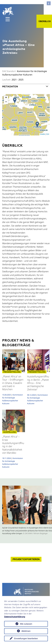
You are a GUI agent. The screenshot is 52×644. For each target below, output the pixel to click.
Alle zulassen (26, 624)
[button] (50, 511)
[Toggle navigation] (8, 19)
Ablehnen (26, 631)
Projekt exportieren (26, 559)
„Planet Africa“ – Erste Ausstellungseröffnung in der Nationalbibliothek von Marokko (13, 445)
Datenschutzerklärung (15, 617)
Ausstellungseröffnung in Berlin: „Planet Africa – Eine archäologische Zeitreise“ (38, 383)
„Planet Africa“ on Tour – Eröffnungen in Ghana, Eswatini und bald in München (13, 383)
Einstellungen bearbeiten (26, 638)
